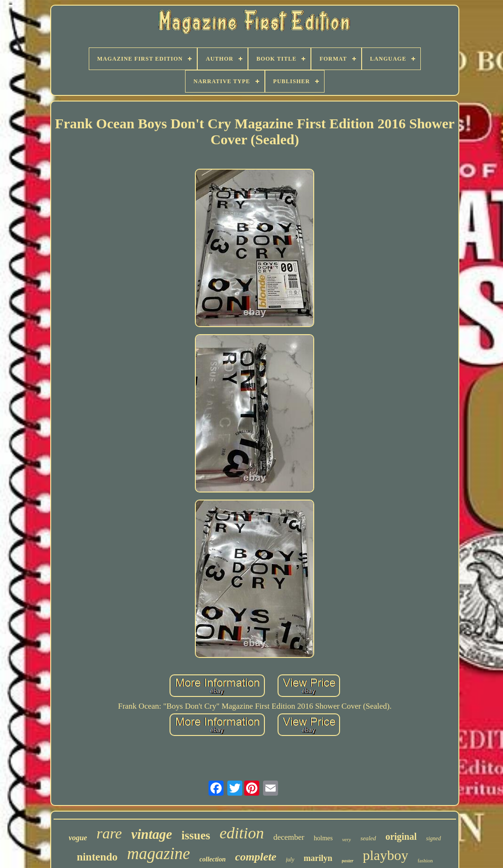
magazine (158, 854)
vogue (78, 838)
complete (256, 857)
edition (242, 833)
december (289, 837)
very (346, 839)
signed (433, 838)
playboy (386, 855)
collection (213, 859)
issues (196, 835)
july (290, 860)
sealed (368, 838)
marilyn (318, 858)
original (401, 837)
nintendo (97, 857)
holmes (323, 838)
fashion (425, 860)
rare (109, 833)
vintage (151, 834)
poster (348, 861)
